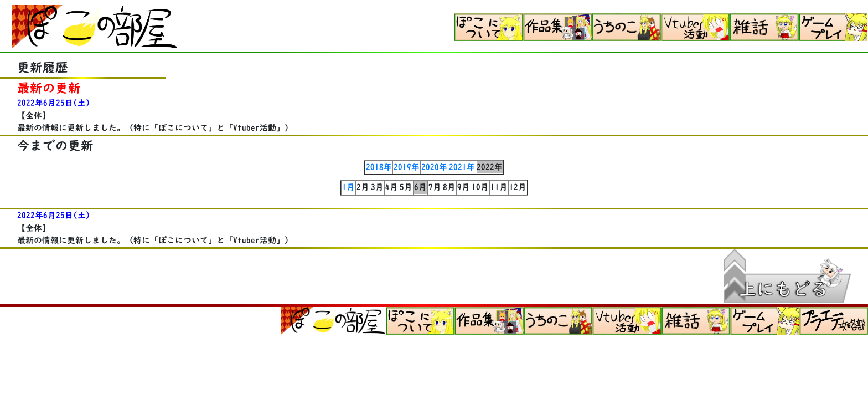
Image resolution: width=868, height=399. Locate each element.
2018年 (379, 167)
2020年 (434, 167)
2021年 (462, 167)
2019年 (407, 167)
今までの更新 (55, 145)
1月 (348, 187)
